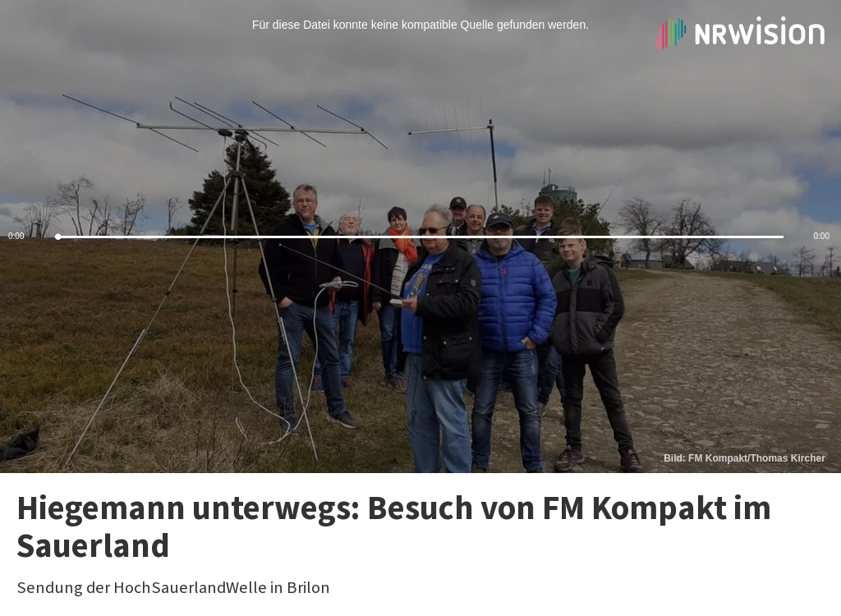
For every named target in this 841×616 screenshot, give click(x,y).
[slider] (420, 237)
